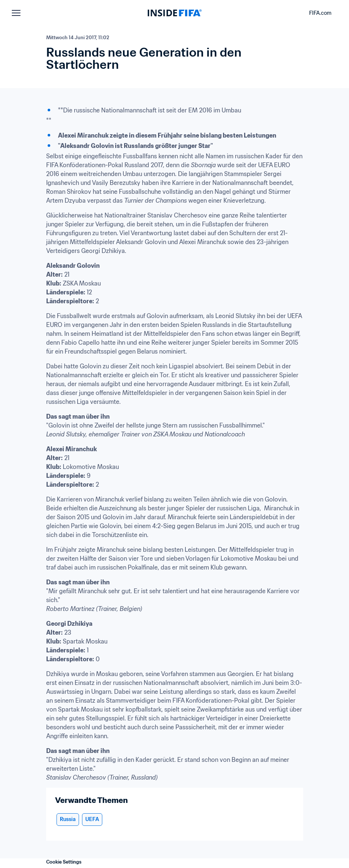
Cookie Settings (64, 862)
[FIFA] (175, 13)
